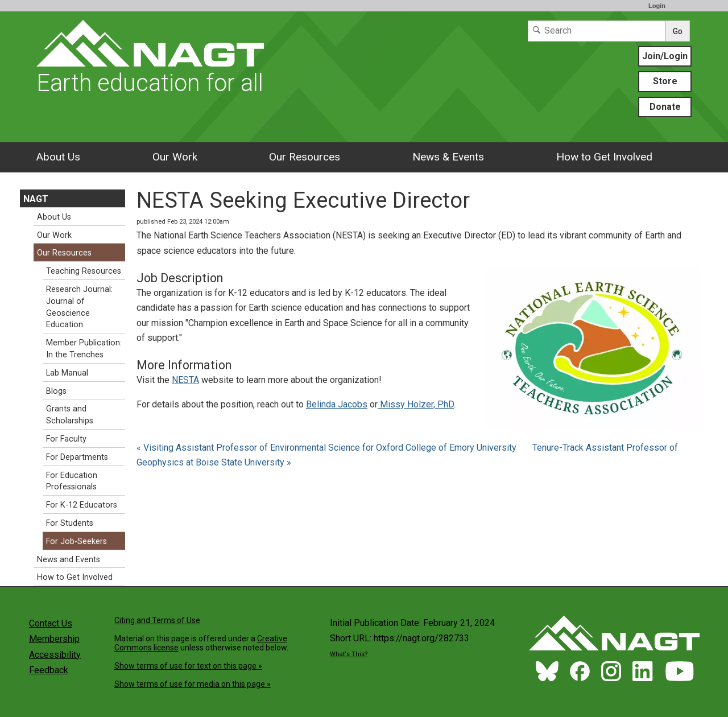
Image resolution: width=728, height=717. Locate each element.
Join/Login (665, 56)
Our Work (175, 157)
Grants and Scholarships (70, 415)
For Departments (77, 457)
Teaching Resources (84, 271)
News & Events (448, 157)
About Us (58, 157)
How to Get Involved (604, 157)
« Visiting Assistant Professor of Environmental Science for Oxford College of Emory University (328, 448)
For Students (70, 523)
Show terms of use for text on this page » (188, 666)
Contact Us (51, 623)
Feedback (49, 670)
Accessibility (55, 655)
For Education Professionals (72, 481)
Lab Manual (67, 373)
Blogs (56, 391)
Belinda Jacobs (337, 404)
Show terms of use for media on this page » (193, 684)
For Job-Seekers (76, 541)
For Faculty (66, 439)
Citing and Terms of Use (157, 620)
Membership (54, 639)
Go (678, 31)
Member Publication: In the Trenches (84, 349)
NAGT (36, 199)
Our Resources (305, 157)
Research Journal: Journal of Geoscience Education (79, 307)
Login (657, 6)
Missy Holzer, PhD (416, 404)
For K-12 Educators (82, 505)
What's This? (349, 654)
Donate (665, 107)
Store (665, 81)
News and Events (69, 560)
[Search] (597, 31)
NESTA (185, 380)
